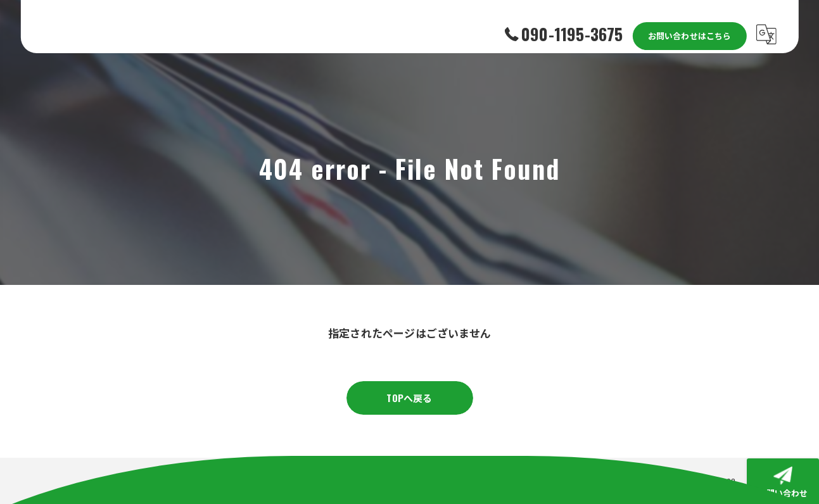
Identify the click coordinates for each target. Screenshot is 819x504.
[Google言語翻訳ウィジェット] (766, 27)
